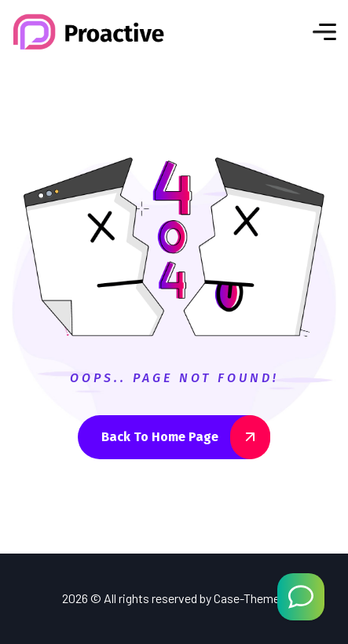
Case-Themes (250, 598)
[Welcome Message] (301, 597)
